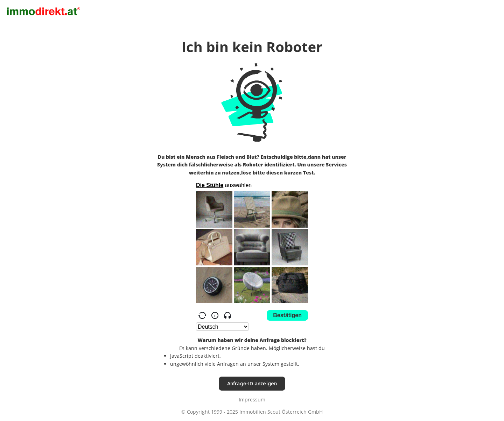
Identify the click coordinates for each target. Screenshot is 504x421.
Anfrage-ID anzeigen (252, 383)
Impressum (252, 399)
